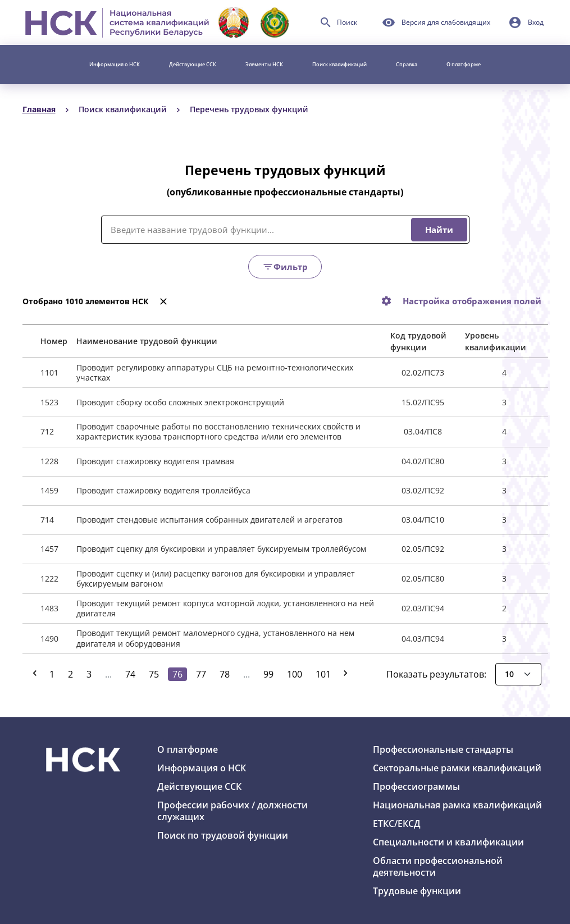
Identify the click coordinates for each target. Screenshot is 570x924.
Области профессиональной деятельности (438, 866)
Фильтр (285, 267)
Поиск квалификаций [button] (339, 64)
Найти (439, 230)
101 (323, 674)
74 (130, 674)
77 (201, 674)
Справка (407, 64)
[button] (526, 22)
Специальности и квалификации (448, 842)
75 (154, 674)
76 (180, 674)
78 (225, 674)
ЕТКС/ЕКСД (397, 824)
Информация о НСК (115, 64)
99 (268, 674)
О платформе (464, 64)
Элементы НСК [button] (264, 64)
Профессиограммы (416, 786)
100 (295, 674)
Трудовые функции (417, 891)
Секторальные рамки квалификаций (457, 768)
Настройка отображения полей (472, 301)
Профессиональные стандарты (443, 749)
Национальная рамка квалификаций (457, 805)
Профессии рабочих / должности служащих (232, 811)
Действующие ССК (193, 64)
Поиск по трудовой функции (223, 835)
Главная (39, 109)
